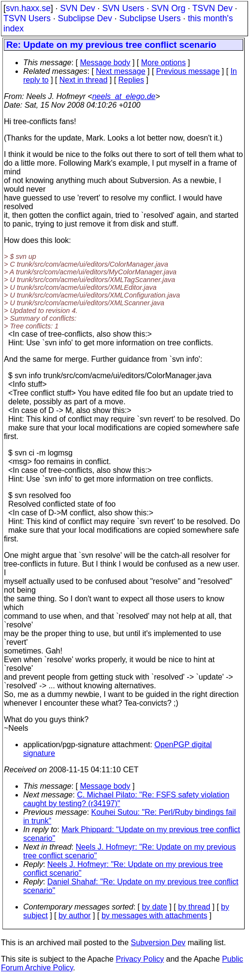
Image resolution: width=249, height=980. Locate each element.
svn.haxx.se (28, 8)
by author (75, 916)
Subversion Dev (158, 943)
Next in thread (84, 80)
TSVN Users (27, 18)
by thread (194, 907)
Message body (105, 63)
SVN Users (123, 8)
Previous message (188, 71)
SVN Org (168, 8)
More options (164, 63)
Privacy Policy (140, 959)
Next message (120, 71)
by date (154, 907)
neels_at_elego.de (124, 96)
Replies (131, 80)
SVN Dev (77, 8)
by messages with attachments (154, 916)
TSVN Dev (212, 8)
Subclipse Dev (85, 18)
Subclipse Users (150, 18)
